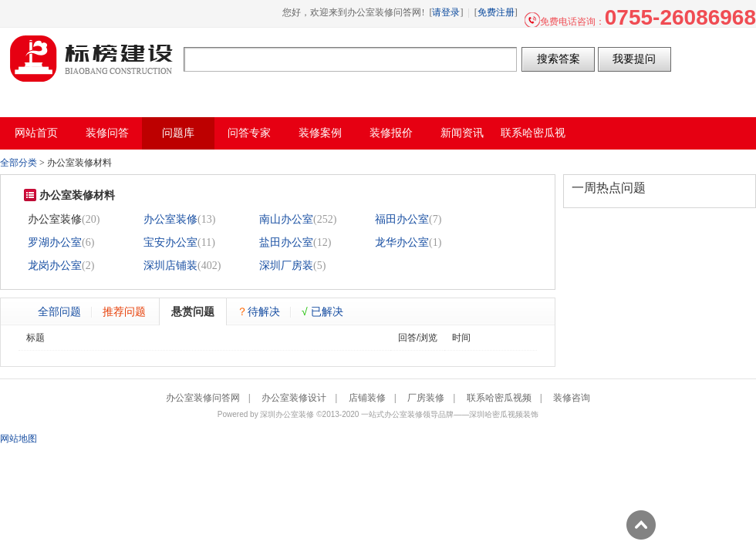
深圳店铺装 (170, 266)
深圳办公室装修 (287, 414)
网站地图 (19, 439)
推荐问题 (124, 311)
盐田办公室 (286, 242)
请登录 (446, 12)
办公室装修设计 (294, 398)
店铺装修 (367, 398)
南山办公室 (286, 219)
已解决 (322, 311)
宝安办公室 (170, 242)
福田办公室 (402, 219)
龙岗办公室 (55, 266)
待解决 (258, 311)
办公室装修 (170, 219)
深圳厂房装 (286, 266)
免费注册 (496, 12)
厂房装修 (426, 398)
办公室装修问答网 (92, 59)
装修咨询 (572, 398)
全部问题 (59, 311)
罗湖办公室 (55, 242)
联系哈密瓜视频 (499, 398)
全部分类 (19, 163)
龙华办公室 (402, 242)
